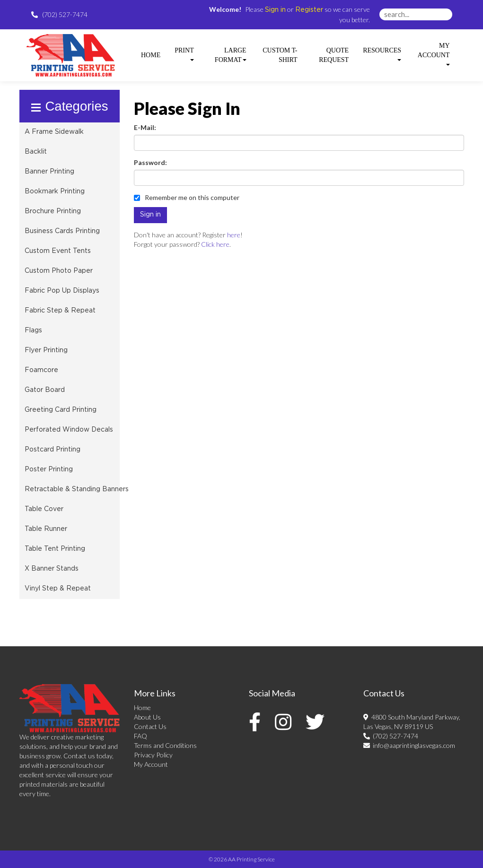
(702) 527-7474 (391, 736)
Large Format (231, 55)
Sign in (275, 10)
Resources (382, 54)
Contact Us (150, 726)
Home (142, 707)
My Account (151, 764)
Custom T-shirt (280, 55)
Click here (215, 244)
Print (184, 54)
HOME (151, 55)
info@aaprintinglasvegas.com (409, 745)
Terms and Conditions (165, 745)
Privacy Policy (153, 755)
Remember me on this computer (187, 197)
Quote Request (334, 55)
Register (309, 10)
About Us (147, 717)
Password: (150, 162)
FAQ (141, 736)
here (234, 235)
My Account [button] (434, 54)
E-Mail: (145, 127)
